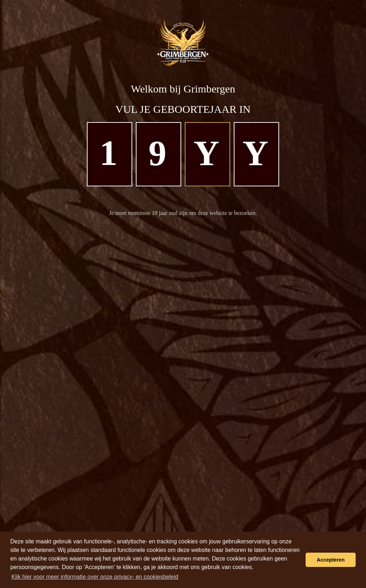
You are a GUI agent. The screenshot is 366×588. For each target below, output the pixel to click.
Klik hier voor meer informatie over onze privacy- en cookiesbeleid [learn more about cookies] (95, 577)
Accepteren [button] (331, 560)
